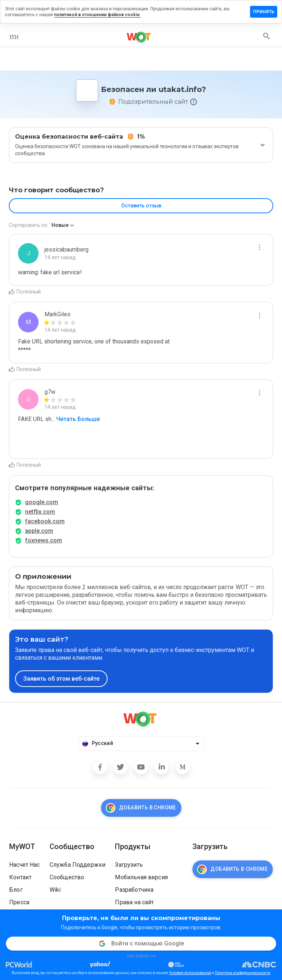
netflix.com (40, 512)
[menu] (14, 36)
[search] (267, 36)
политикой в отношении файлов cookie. (97, 15)
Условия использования (190, 973)
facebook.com (45, 521)
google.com (41, 502)
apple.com (39, 531)
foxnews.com (44, 540)
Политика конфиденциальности (243, 973)
